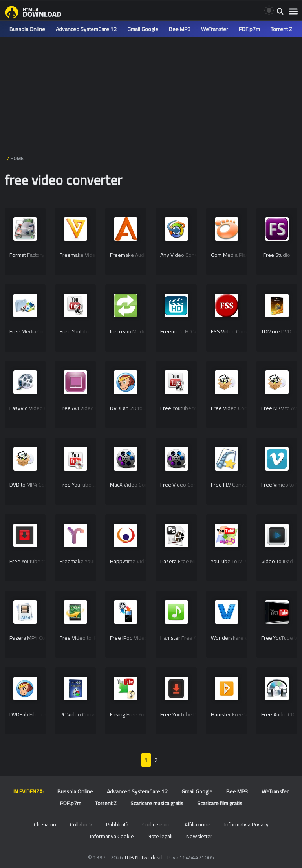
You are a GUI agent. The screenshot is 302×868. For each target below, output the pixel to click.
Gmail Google (143, 29)
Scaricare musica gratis (157, 803)
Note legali (160, 836)
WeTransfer (215, 29)
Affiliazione (198, 824)
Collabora (81, 824)
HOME (17, 158)
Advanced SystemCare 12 (86, 29)
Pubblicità (117, 824)
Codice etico (156, 824)
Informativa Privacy (246, 824)
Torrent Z (281, 29)
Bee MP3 (180, 29)
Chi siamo (45, 824)
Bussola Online (27, 29)
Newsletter (199, 836)
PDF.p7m (249, 29)
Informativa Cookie (112, 836)
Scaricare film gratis (220, 803)
